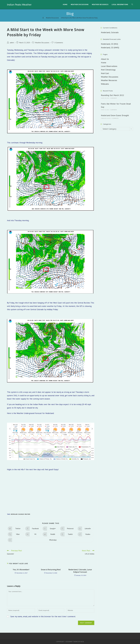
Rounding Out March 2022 (112, 95)
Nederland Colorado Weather (21, 514)
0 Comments (59, 43)
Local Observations (109, 66)
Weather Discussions (42, 43)
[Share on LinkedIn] (86, 529)
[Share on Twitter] (16, 529)
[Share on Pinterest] (68, 529)
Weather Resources (109, 80)
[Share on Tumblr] (68, 534)
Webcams (105, 84)
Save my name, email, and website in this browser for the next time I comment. (43, 616)
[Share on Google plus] (51, 529)
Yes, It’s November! (21, 570)
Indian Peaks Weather (19, 5)
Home (103, 63)
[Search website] (132, 5)
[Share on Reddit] (51, 534)
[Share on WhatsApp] (51, 540)
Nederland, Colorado (110, 32)
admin (12, 43)
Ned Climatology (108, 70)
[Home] (43, 18)
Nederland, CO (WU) (109, 44)
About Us (105, 59)
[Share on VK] (33, 534)
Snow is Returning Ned (51, 570)
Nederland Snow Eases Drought (115, 115)
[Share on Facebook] (33, 529)
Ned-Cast (105, 73)
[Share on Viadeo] (86, 534)
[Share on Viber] (16, 534)
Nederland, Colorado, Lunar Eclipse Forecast (80, 571)
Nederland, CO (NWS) (110, 48)
